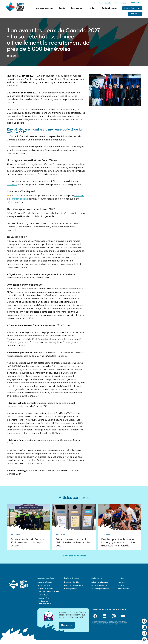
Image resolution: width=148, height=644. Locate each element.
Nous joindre (120, 3)
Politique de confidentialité (44, 603)
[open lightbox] (115, 90)
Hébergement (71, 589)
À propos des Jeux (44, 8)
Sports (62, 8)
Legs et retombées (46, 589)
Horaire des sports (102, 3)
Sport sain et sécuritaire (48, 592)
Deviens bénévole (110, 8)
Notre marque (44, 586)
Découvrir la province (74, 586)
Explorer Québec (72, 579)
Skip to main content (2, 1)
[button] (136, 3)
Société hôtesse (45, 583)
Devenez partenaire (100, 589)
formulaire (12, 185)
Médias (92, 8)
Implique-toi (77, 8)
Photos (121, 586)
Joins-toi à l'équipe (100, 583)
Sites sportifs (43, 599)
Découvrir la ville (72, 583)
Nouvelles (122, 583)
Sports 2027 (43, 595)
